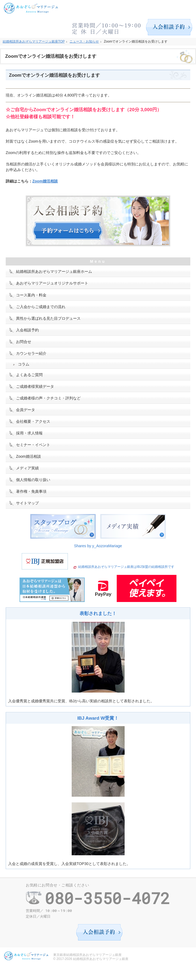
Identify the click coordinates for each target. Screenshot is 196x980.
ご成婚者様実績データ (35, 386)
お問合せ (24, 342)
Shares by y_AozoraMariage (98, 546)
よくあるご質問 (29, 375)
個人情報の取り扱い (33, 480)
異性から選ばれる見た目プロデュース (48, 318)
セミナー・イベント (33, 445)
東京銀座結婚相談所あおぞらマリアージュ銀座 (87, 955)
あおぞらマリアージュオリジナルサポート (52, 283)
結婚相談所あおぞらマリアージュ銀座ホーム (54, 271)
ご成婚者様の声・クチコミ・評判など (48, 398)
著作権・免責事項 (31, 491)
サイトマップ (27, 503)
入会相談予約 (27, 330)
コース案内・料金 (31, 295)
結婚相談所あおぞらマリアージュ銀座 (101, 959)
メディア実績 (27, 468)
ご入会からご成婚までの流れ (41, 307)
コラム (24, 364)
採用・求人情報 (29, 433)
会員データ (26, 410)
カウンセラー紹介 (31, 353)
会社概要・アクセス (33, 421)
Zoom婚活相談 (45, 181)
